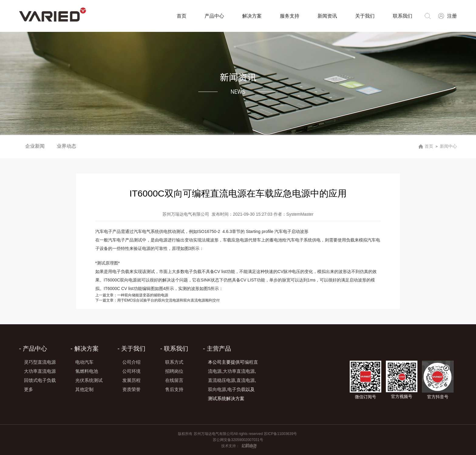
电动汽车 (84, 362)
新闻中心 (448, 146)
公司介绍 (131, 362)
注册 (452, 16)
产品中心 (214, 16)
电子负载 (236, 389)
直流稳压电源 (222, 380)
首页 (182, 16)
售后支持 (174, 389)
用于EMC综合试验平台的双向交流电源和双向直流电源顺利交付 (158, 300)
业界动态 (66, 146)
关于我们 (365, 16)
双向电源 (217, 389)
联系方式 (174, 362)
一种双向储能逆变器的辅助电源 (132, 295)
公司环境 (131, 371)
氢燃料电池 (87, 371)
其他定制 (84, 389)
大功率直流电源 (40, 371)
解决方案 (252, 16)
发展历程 (131, 380)
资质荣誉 (131, 389)
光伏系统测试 (89, 380)
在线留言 (174, 380)
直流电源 (246, 380)
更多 (29, 389)
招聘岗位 (174, 371)
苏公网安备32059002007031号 (238, 440)
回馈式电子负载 (40, 380)
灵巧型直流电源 (40, 362)
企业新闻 (35, 146)
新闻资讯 (327, 16)
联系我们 (403, 16)
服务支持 (290, 16)
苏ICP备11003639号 (281, 434)
